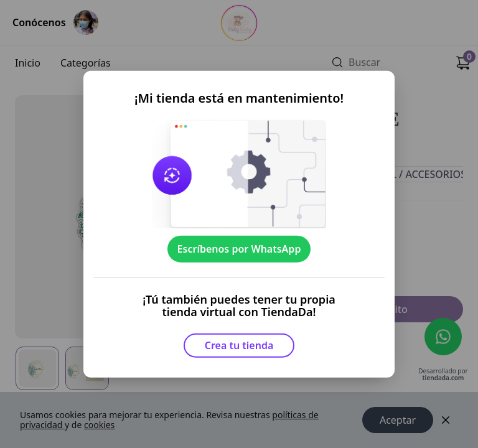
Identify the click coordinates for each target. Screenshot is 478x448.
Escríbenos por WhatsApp (239, 249)
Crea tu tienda (239, 345)
